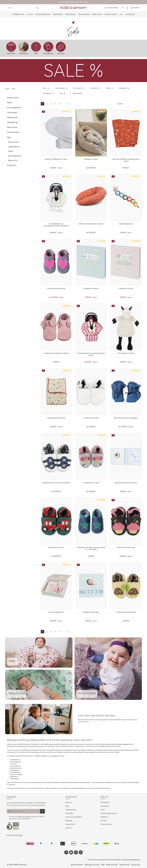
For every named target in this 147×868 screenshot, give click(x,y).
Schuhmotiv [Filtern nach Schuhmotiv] (79, 88)
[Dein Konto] (127, 8)
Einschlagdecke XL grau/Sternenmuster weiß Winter (56, 225)
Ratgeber (69, 821)
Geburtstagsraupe (126, 224)
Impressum (136, 865)
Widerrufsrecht (112, 865)
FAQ (67, 806)
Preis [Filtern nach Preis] (62, 93)
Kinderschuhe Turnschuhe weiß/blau (56, 483)
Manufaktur (105, 806)
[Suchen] (37, 8)
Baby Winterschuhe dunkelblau (126, 418)
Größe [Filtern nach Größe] (110, 88)
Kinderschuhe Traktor (56, 547)
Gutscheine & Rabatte (74, 817)
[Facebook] (66, 852)
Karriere (104, 821)
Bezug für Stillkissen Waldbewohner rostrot (126, 160)
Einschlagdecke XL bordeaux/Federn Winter (91, 354)
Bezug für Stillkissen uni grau (56, 159)
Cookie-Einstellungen (15, 835)
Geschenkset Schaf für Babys (126, 483)
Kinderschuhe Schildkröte (126, 612)
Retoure (68, 802)
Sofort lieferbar (77, 93)
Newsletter (69, 813)
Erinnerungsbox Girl (56, 612)
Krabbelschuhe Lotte (91, 483)
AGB (24, 819)
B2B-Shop (104, 817)
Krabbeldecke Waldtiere (56, 418)
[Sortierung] (129, 104)
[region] (73, 48)
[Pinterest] (76, 852)
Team (103, 810)
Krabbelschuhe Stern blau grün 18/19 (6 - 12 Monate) (91, 548)
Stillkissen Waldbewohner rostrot (91, 224)
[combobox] (21, 8)
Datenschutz (125, 865)
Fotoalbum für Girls (126, 289)
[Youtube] (71, 852)
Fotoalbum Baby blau (91, 612)
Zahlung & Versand (92, 865)
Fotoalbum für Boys (91, 289)
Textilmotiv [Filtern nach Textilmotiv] (95, 88)
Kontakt (68, 828)
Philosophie (105, 802)
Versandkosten (134, 860)
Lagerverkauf (71, 824)
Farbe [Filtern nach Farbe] (46, 88)
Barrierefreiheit (77, 865)
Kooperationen (106, 824)
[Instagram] (81, 852)
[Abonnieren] (42, 811)
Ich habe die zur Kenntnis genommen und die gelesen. (27, 818)
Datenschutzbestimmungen (27, 816)
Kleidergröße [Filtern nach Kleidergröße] (124, 88)
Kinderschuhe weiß (91, 418)
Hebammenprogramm (109, 813)
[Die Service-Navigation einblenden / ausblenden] (112, 8)
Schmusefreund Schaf (126, 353)
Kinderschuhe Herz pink (56, 289)
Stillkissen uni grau (91, 159)
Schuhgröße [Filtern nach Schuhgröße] (48, 93)
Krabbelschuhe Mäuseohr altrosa (56, 353)
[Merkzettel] (122, 8)
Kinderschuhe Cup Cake (126, 547)
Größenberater (71, 810)
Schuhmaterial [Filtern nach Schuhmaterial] (61, 88)
